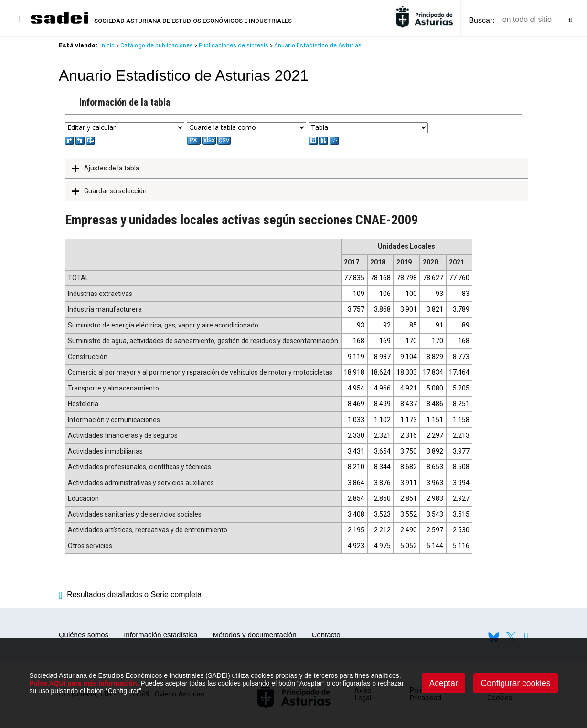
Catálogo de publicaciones (157, 45)
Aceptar (443, 683)
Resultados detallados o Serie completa (130, 595)
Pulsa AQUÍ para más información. (84, 683)
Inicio (107, 45)
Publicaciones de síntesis (234, 45)
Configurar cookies (516, 683)
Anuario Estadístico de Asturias (318, 45)
